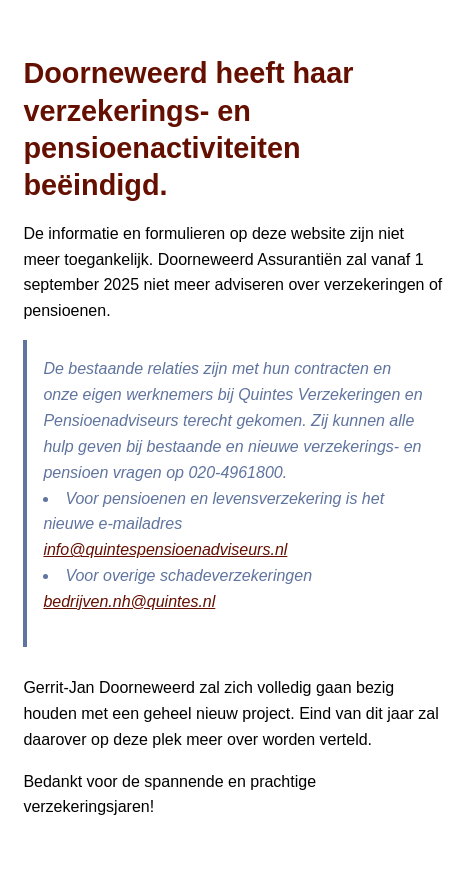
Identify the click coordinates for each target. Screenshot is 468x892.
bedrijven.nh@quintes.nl (129, 601)
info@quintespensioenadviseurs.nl (165, 549)
